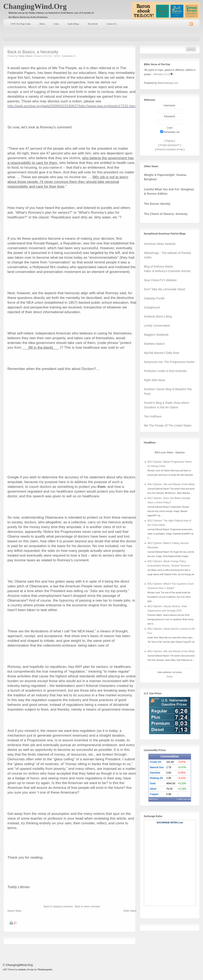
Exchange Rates (167, 822)
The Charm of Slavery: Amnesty (166, 214)
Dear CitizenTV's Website (160, 280)
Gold (153, 783)
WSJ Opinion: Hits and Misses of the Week (171, 484)
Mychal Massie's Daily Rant (162, 353)
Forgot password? (170, 145)
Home (42, 24)
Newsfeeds (93, 24)
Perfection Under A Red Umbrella (165, 371)
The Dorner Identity (157, 204)
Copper (154, 794)
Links (56, 24)
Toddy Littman (25, 56)
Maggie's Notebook (156, 335)
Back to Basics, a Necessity (33, 52)
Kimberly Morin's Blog (158, 316)
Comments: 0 (69, 56)
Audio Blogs (73, 24)
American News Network (160, 244)
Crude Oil (155, 762)
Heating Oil (156, 778)
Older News (130, 911)
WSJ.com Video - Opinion (170, 453)
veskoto (22, 970)
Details (170, 677)
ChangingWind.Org (35, 6)
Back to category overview (58, 907)
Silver (153, 789)
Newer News (14, 911)
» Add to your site (184, 799)
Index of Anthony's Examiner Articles (167, 271)
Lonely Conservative (157, 326)
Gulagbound (152, 307)
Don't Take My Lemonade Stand (164, 289)
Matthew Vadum (154, 344)
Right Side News (155, 380)
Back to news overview (87, 907)
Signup (170, 141)
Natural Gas (157, 767)
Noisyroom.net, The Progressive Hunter (169, 362)
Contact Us (112, 24)
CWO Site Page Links (21, 24)
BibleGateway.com (168, 83)
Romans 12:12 (162, 74)
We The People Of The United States (168, 425)
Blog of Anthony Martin (158, 267)
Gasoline (155, 773)
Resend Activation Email (170, 149)
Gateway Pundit (154, 298)
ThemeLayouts (45, 970)
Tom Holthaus (153, 416)
